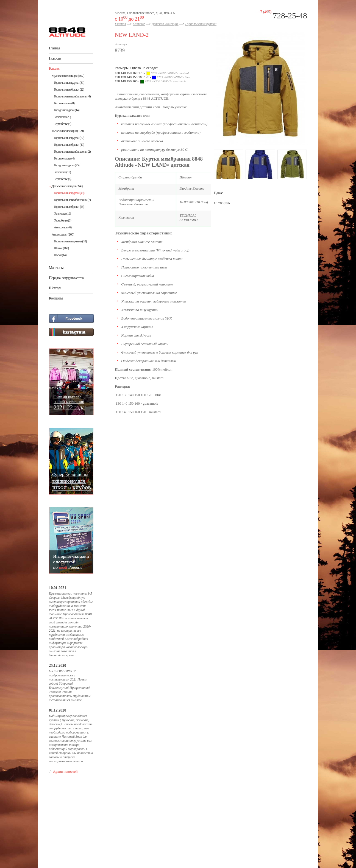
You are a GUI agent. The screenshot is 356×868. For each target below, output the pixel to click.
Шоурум (55, 288)
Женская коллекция (68, 131)
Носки (60, 255)
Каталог (54, 68)
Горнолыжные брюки (69, 89)
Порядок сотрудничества (66, 278)
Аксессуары (63, 227)
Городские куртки (67, 110)
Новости (55, 58)
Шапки (61, 248)
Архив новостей (65, 772)
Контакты (56, 298)
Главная (54, 48)
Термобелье (62, 124)
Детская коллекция (67, 186)
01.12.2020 (58, 710)
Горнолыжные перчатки (70, 241)
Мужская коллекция (68, 76)
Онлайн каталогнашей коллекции (69, 402)
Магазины (56, 268)
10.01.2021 (58, 588)
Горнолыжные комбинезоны (72, 96)
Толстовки (62, 117)
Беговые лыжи (64, 103)
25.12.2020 (58, 666)
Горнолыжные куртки (69, 83)
